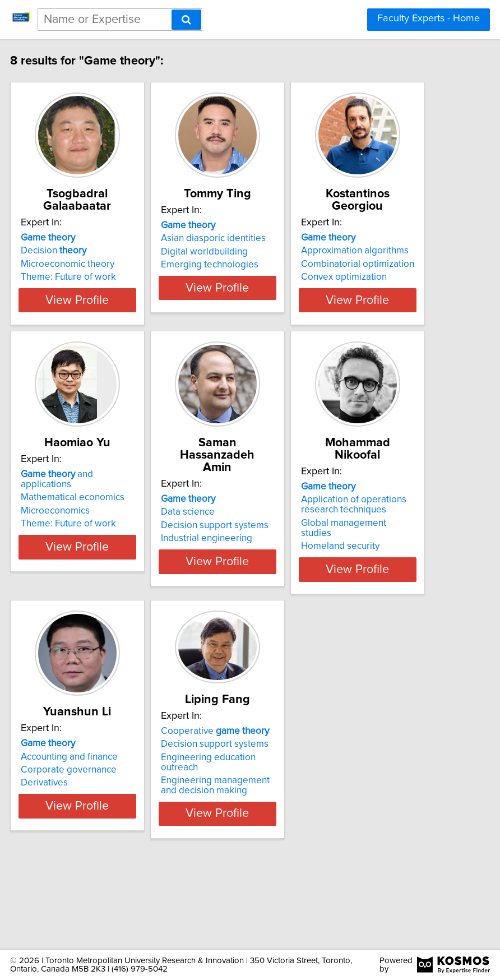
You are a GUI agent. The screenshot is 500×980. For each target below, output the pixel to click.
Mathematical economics (102, 554)
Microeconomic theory (97, 276)
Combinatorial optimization (387, 276)
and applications (87, 537)
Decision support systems (244, 558)
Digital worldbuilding (234, 276)
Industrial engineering (236, 571)
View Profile (107, 332)
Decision (83, 263)
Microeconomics (85, 568)
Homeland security (370, 591)
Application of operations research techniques (383, 549)
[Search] (186, 20)
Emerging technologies (239, 289)
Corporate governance (98, 839)
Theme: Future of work (98, 289)
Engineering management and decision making (245, 855)
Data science (217, 544)
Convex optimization (374, 289)
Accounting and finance (99, 826)
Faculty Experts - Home (429, 19)
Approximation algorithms (385, 263)
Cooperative (245, 800)
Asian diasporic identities (243, 263)
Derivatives (74, 852)
